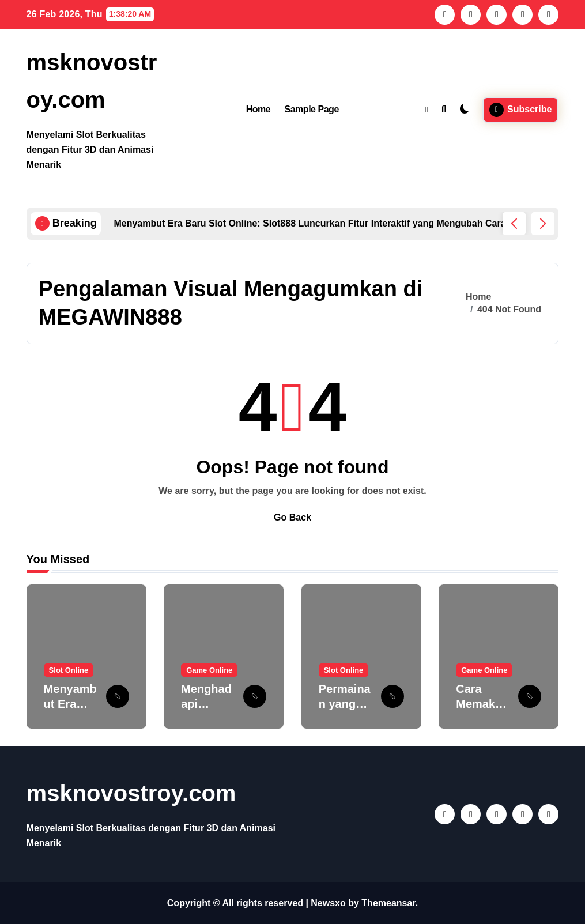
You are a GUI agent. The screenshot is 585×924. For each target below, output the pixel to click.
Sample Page (311, 109)
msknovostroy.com (131, 793)
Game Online (209, 670)
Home (258, 109)
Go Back (292, 517)
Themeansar (388, 903)
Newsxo (328, 903)
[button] (543, 224)
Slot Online (69, 670)
